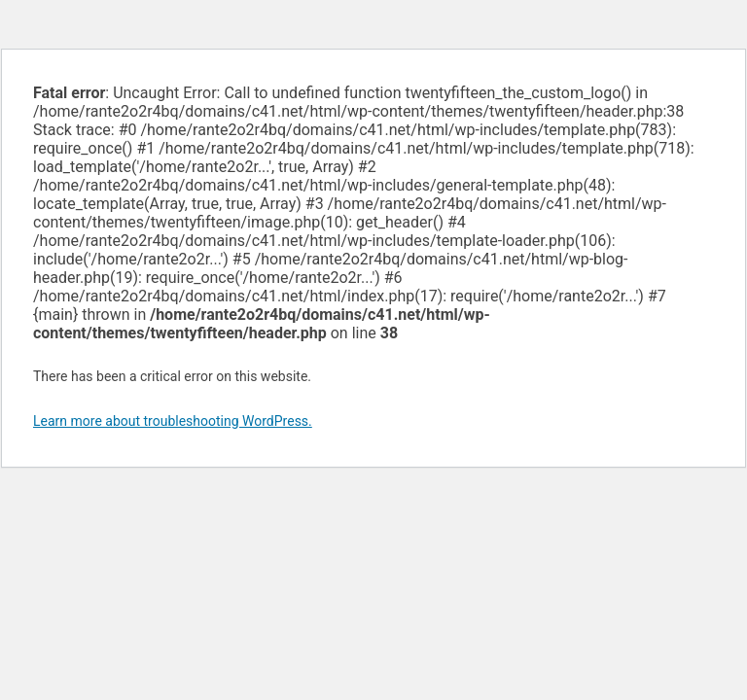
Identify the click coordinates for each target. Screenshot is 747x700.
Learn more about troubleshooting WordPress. (173, 421)
